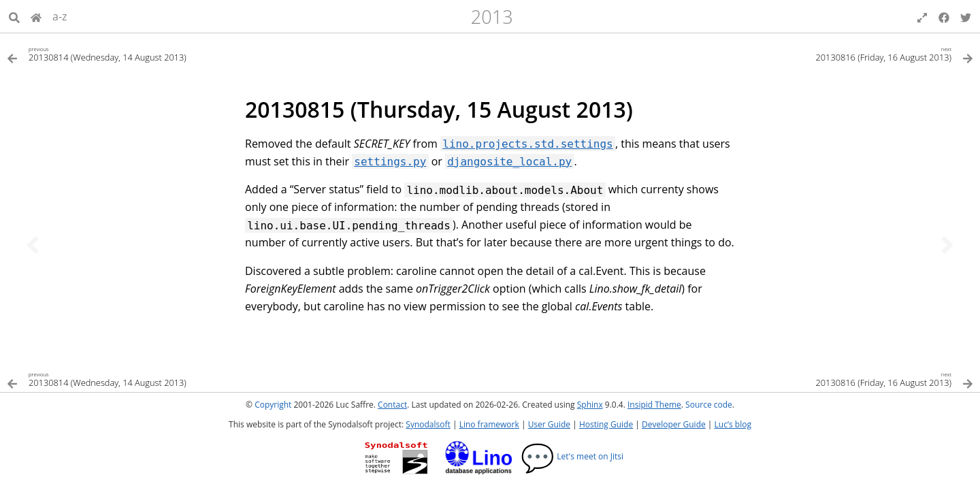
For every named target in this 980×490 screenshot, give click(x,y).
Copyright (273, 405)
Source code (709, 405)
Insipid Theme (654, 405)
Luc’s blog (733, 424)
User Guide (549, 424)
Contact (392, 405)
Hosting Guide (606, 424)
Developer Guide (674, 424)
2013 (492, 17)
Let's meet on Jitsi (572, 456)
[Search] (14, 16)
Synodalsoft (428, 424)
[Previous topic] (33, 245)
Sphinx (590, 405)
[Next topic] (947, 245)
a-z (60, 16)
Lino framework (489, 424)
